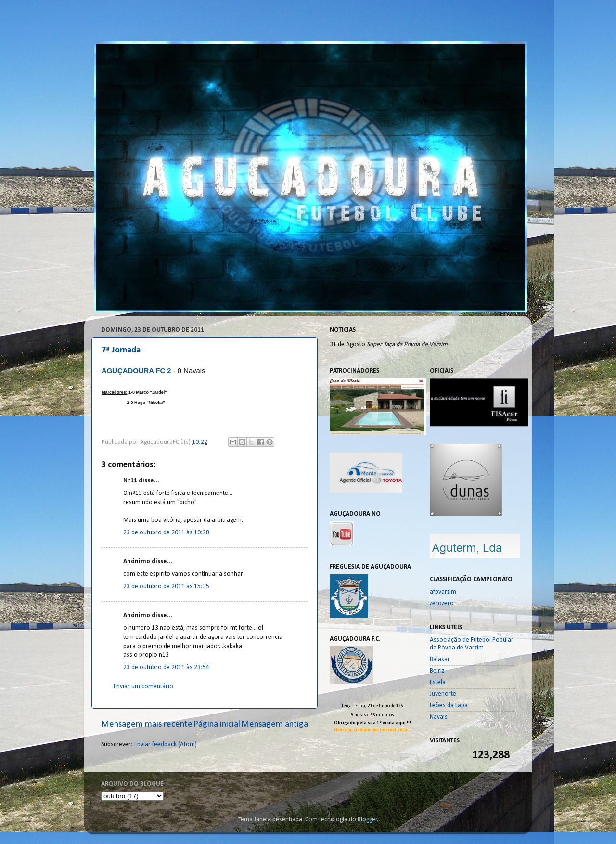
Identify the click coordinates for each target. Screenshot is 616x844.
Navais (439, 717)
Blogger (367, 820)
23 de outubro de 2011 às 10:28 (166, 533)
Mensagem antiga (275, 724)
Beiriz (437, 671)
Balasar (440, 659)
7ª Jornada (121, 350)
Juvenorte (443, 694)
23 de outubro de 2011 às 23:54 (166, 668)
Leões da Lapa (449, 706)
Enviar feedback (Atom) (166, 745)
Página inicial (217, 724)
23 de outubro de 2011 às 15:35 (166, 587)
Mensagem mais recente (147, 724)
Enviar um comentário (143, 686)
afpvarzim (443, 592)
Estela (438, 682)
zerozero (442, 604)
